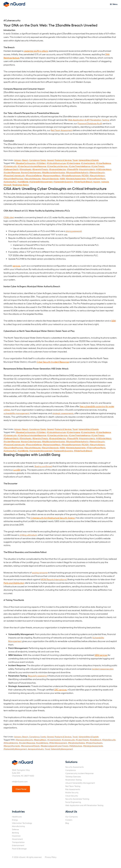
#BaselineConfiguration (26, 163)
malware (105, 182)
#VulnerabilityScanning (63, 182)
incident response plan (103, 669)
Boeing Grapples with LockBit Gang (32, 454)
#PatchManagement (58, 743)
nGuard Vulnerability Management (80, 783)
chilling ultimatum (28, 535)
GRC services (60, 690)
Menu (115, 4)
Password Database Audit (90, 123)
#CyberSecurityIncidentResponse (32, 166)
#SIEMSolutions (76, 746)
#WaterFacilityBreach (83, 182)
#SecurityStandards (50, 178)
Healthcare (17, 817)
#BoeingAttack (40, 740)
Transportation (18, 842)
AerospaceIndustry (36, 749)
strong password (74, 231)
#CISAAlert (41, 163)
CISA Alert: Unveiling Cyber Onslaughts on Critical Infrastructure (55, 188)
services (16, 266)
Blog (67, 823)
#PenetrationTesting (76, 743)
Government (17, 839)
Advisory (18, 160)
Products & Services (63, 160)
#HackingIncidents (87, 169)
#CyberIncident (54, 740)
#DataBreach (95, 740)
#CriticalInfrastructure (56, 163)
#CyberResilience (103, 163)
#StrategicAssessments (76, 178)
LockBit (17, 470)
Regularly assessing (37, 676)
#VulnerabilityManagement (41, 182)
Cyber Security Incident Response (53, 362)
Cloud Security (72, 796)
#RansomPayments (12, 746)
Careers (69, 820)
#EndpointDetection (57, 169)
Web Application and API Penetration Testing (84, 805)
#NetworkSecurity (97, 172)
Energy (15, 820)
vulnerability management (16, 413)
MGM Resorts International (54, 579)
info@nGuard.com (20, 781)
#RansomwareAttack (52, 175)
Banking (15, 833)
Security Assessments (75, 767)
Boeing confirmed (43, 466)
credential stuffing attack (36, 51)
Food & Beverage (19, 849)
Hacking (97, 182)
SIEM (113, 321)
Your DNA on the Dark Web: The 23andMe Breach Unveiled (50, 25)
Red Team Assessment (62, 130)
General (50, 160)
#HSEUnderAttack (104, 169)
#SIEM (62, 178)
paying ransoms (40, 572)
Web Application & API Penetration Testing (88, 120)
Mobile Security (72, 792)
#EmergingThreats (40, 169)
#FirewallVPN (72, 169)
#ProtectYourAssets (94, 743)
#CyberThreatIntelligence (79, 166)
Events (43, 160)
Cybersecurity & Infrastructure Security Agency (53, 518)
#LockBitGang (42, 743)
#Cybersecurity (10, 166)
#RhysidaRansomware (71, 175)
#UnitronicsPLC (10, 182)
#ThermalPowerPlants (96, 178)
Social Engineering (73, 802)
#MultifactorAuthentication (53, 172)
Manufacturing (18, 826)
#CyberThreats (98, 166)
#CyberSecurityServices (57, 166)
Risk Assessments (73, 789)
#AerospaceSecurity (24, 740)
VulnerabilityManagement (62, 749)
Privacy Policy (51, 857)
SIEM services (101, 655)
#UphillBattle (23, 182)
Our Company (71, 817)
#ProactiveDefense (34, 175)
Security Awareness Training (77, 799)
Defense (15, 829)
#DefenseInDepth (11, 169)
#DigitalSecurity (109, 740)
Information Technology (22, 823)
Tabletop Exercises (73, 776)
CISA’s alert (9, 217)
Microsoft (8, 185)
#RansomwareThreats (30, 746)
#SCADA (85, 175)
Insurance (16, 836)
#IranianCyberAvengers (31, 172)
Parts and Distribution (14, 583)
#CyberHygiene (73, 163)
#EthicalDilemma (11, 743)
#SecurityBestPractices (13, 178)
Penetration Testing (21, 185)
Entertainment (18, 845)
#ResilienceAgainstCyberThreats (54, 746)
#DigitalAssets (25, 169)
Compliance (34, 160)
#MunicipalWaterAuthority (77, 172)
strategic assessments (63, 413)
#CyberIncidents (88, 163)
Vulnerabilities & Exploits (89, 160)
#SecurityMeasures (32, 178)
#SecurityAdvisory (97, 175)
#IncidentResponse (12, 172)
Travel (75, 160)
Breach (25, 160)
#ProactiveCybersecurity (14, 175)
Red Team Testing (73, 786)
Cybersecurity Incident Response (79, 773)
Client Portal (21, 789)
